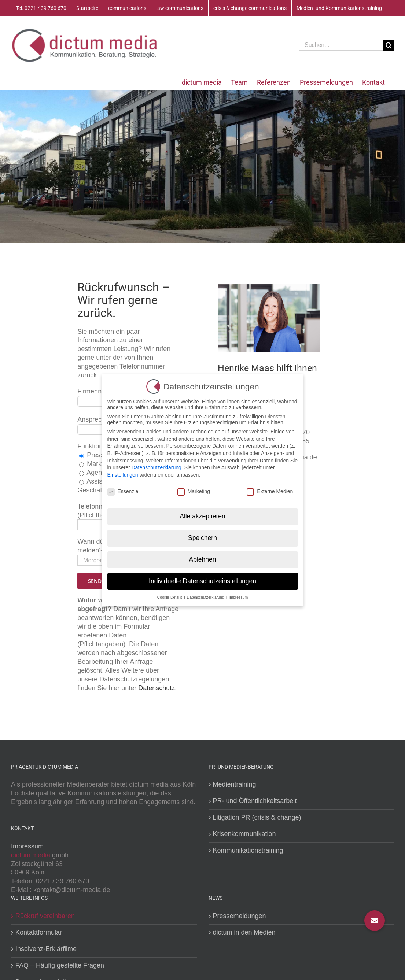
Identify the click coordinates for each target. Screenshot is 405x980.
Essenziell (124, 489)
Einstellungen (123, 472)
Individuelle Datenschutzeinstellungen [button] (202, 579)
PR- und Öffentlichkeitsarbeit (255, 801)
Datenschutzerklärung (157, 465)
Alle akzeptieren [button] (202, 514)
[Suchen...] (341, 45)
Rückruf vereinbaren (45, 916)
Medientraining (235, 784)
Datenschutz (157, 688)
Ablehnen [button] (203, 557)
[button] (375, 921)
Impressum (27, 846)
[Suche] (389, 45)
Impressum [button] (238, 595)
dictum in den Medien (244, 932)
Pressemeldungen (240, 916)
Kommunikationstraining (248, 850)
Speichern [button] (202, 536)
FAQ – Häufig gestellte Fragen (60, 965)
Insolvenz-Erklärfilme (46, 949)
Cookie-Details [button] (170, 595)
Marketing (194, 489)
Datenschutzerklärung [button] (206, 595)
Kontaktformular (39, 932)
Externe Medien (270, 489)
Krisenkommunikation (244, 834)
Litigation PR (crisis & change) (257, 817)
